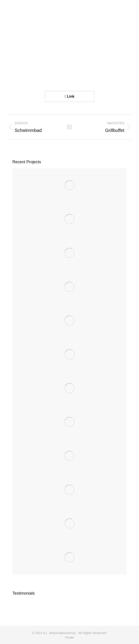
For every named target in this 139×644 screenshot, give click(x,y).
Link (69, 96)
